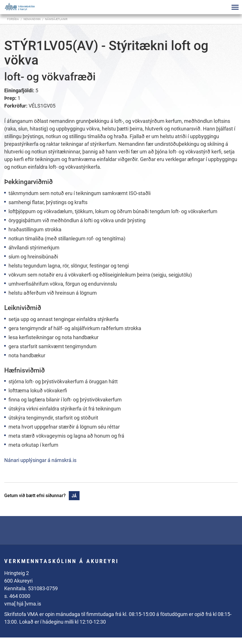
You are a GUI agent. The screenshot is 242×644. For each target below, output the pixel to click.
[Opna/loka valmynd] (235, 7)
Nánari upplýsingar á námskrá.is (40, 460)
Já (74, 496)
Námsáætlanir (56, 19)
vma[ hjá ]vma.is (23, 604)
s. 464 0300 (17, 596)
